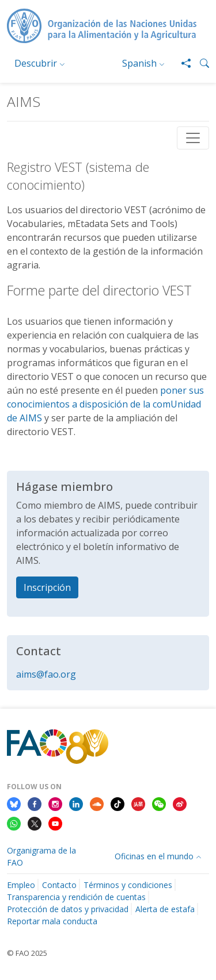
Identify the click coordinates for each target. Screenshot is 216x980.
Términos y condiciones (128, 885)
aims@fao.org (46, 674)
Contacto (59, 885)
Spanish (139, 63)
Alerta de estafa (165, 909)
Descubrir (36, 63)
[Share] (181, 63)
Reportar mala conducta (52, 921)
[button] (200, 63)
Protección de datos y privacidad (68, 909)
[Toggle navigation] (193, 138)
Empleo (21, 885)
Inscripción (47, 587)
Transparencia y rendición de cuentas (76, 897)
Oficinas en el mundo (154, 856)
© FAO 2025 (27, 953)
